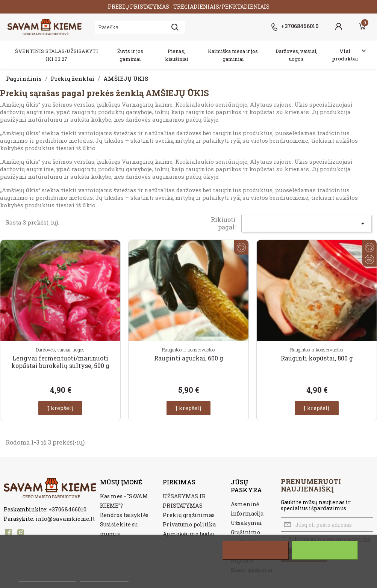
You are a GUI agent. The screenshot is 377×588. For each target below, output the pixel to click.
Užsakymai (246, 523)
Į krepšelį (60, 408)
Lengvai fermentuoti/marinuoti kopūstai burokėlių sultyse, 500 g (60, 362)
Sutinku (325, 550)
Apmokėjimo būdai (189, 534)
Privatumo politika (189, 524)
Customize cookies (104, 578)
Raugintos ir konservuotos (189, 350)
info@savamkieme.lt (65, 519)
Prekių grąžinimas (189, 515)
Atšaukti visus (256, 550)
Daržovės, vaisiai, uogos (60, 350)
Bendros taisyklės (124, 515)
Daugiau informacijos (47, 578)
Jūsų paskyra (246, 486)
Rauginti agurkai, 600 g (189, 358)
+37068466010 (67, 509)
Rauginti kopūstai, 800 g (317, 358)
